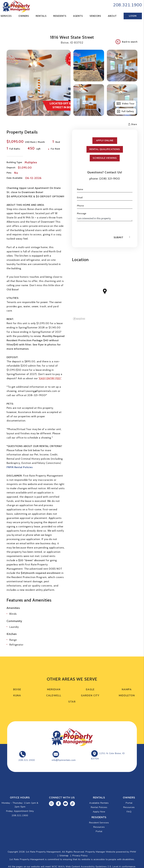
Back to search (126, 42)
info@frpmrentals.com (64, 760)
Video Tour (126, 104)
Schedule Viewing (105, 158)
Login (133, 16)
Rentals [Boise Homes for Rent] (41, 16)
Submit (118, 237)
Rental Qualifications (105, 149)
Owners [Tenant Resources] (24, 16)
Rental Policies (99, 807)
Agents (78, 16)
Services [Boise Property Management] (6, 16)
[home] (16, 6)
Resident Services (99, 823)
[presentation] (98, 229)
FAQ (129, 812)
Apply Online (105, 141)
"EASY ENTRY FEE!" (50, 378)
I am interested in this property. (105, 218)
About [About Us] (112, 16)
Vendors (95, 16)
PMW (133, 852)
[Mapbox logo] (79, 319)
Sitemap (64, 856)
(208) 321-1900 (110, 179)
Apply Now (99, 812)
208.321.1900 (127, 5)
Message (82, 213)
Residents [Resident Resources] (60, 16)
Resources (129, 807)
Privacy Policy (80, 856)
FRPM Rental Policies (20, 467)
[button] (51, 804)
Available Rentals (99, 803)
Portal (129, 803)
